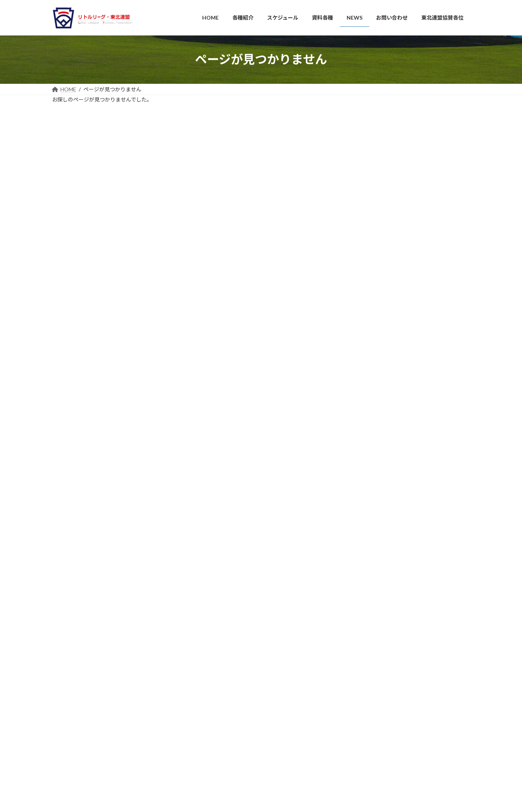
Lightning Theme (262, 799)
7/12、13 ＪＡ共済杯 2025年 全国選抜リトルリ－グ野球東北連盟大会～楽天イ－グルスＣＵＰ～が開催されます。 (407, 729)
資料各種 (209, 708)
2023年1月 (372, 396)
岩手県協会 (72, 650)
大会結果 (370, 461)
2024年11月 (373, 299)
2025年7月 (372, 244)
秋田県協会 (72, 660)
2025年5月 (372, 271)
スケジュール (213, 696)
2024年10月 (373, 313)
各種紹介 (209, 648)
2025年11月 (373, 230)
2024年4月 (372, 354)
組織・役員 (215, 660)
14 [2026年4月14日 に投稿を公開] (379, 139)
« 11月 (361, 168)
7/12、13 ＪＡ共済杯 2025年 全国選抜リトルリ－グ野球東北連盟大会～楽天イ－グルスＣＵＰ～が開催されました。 (407, 701)
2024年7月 (372, 327)
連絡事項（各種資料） (227, 672)
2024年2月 (372, 368)
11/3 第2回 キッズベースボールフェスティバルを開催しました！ (406, 674)
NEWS (367, 447)
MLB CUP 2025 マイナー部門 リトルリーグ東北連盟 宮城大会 (408, 754)
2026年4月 (372, 216)
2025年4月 (372, 285)
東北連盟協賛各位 (218, 744)
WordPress (228, 799)
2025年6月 (372, 257)
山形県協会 (72, 681)
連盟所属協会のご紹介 (227, 684)
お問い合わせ (213, 731)
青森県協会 (72, 639)
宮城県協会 (72, 670)
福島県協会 (72, 691)
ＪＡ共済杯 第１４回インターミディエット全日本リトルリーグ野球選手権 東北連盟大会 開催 (408, 646)
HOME (206, 636)
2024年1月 (372, 382)
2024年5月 (372, 340)
